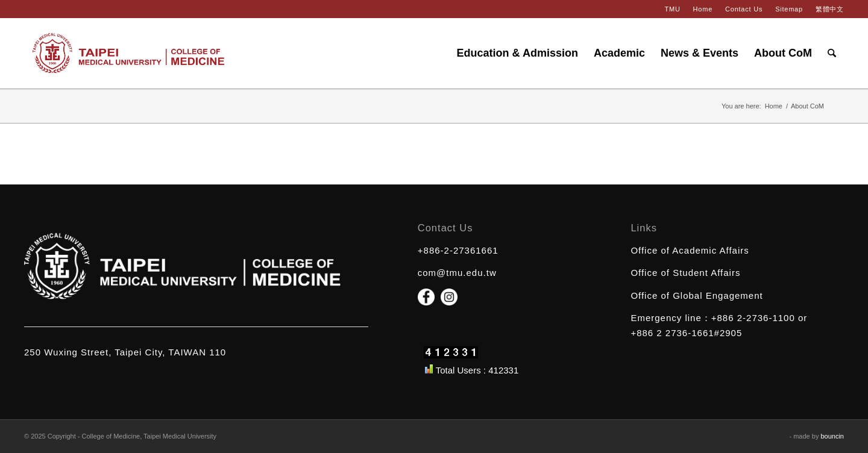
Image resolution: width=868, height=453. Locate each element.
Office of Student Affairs (685, 273)
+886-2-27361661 (458, 250)
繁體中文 (830, 9)
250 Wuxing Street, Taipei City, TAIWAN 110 (125, 352)
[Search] (832, 53)
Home (703, 9)
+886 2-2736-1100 (753, 318)
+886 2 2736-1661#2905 (686, 333)
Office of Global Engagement (697, 295)
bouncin (832, 436)
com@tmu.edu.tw (457, 273)
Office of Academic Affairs (690, 250)
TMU (672, 9)
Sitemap (789, 9)
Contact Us (744, 9)
